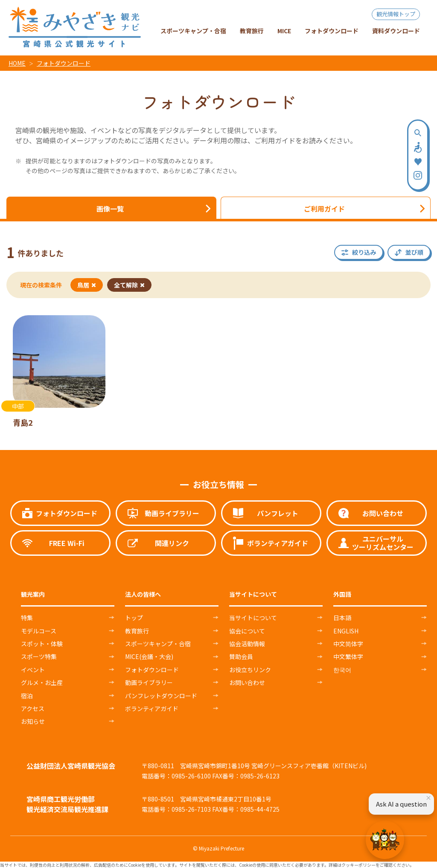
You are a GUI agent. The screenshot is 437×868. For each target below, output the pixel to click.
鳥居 (87, 285)
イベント (33, 670)
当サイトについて (253, 618)
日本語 (342, 618)
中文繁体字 (348, 656)
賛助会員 (241, 656)
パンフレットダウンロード (161, 696)
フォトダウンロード (64, 63)
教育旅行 (137, 631)
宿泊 (27, 696)
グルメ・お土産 (42, 682)
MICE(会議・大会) (149, 656)
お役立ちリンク (250, 670)
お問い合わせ (247, 682)
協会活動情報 (247, 644)
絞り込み (364, 252)
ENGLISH (346, 631)
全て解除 (129, 285)
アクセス (33, 708)
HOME (17, 63)
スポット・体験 (42, 644)
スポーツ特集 (39, 656)
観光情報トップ (396, 14)
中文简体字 (348, 644)
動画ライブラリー (149, 682)
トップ (134, 618)
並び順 (414, 252)
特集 (27, 618)
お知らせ (33, 721)
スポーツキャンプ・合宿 (158, 644)
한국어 (342, 670)
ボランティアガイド (152, 708)
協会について (247, 631)
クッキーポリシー (358, 865)
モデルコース (39, 631)
